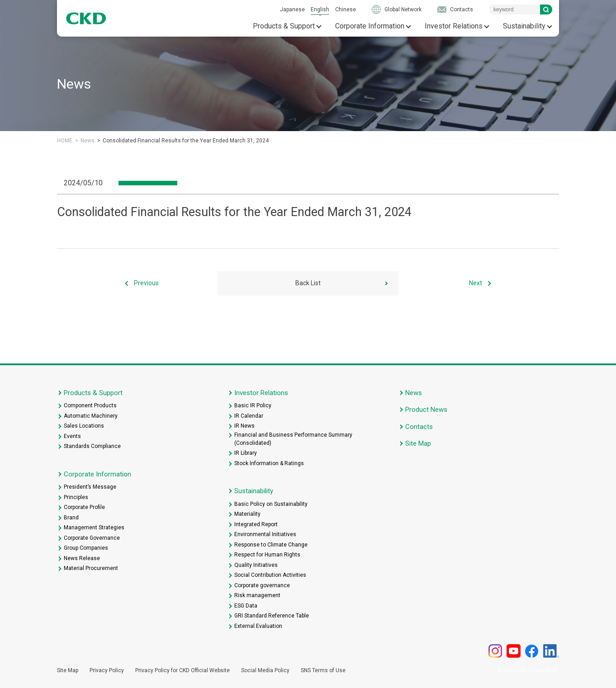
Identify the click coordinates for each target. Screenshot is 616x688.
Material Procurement (91, 568)
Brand (71, 518)
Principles (76, 497)
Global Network (403, 9)
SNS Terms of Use (323, 670)
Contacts (462, 9)
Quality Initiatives (256, 565)
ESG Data (246, 606)
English (320, 9)
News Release (82, 558)
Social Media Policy (265, 670)
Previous (146, 283)
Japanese (292, 9)
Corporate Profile (84, 507)
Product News (426, 410)
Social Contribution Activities (270, 575)
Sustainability (524, 26)
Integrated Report (256, 524)
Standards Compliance (92, 446)
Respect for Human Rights (267, 555)
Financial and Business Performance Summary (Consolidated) (293, 439)
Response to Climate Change (271, 545)
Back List (308, 283)
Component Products (90, 405)
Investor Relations (454, 26)
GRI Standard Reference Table (272, 616)
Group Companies (86, 548)
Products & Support (284, 26)
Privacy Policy (107, 670)
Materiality (247, 514)
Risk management (257, 595)
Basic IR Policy (253, 405)
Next (476, 283)
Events (72, 436)
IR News (244, 426)
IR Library (246, 453)
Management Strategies (94, 528)
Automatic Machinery (91, 416)
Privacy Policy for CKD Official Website (182, 670)
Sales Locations (84, 426)
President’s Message (90, 487)
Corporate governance (262, 585)
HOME (65, 141)
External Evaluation (258, 626)
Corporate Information (370, 26)
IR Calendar (249, 416)
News (88, 141)
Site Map (418, 443)
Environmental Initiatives (265, 534)
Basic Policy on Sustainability (271, 504)
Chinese (346, 9)
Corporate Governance (92, 538)
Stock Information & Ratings (269, 463)
